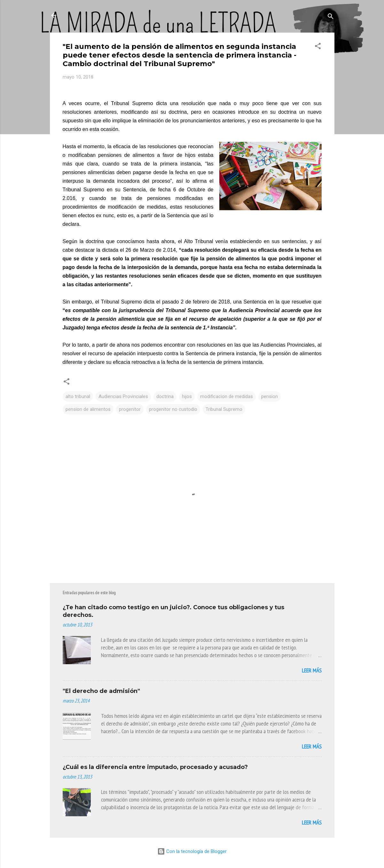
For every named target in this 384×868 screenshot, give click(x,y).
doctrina (165, 396)
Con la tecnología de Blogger (192, 851)
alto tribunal (78, 396)
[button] (318, 47)
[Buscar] (331, 17)
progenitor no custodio (173, 409)
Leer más (312, 670)
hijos (187, 396)
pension (270, 396)
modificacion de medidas (227, 396)
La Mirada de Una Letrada (110, 15)
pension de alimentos (88, 409)
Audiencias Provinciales (123, 396)
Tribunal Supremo (224, 409)
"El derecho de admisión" (101, 691)
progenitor (130, 409)
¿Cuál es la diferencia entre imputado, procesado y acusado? (155, 767)
